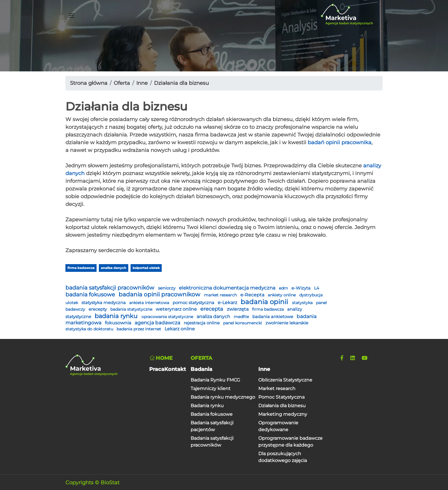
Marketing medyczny (283, 414)
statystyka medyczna (104, 303)
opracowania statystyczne (168, 317)
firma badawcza (81, 268)
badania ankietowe (273, 317)
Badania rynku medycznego (223, 397)
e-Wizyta (302, 288)
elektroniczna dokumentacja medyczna (228, 288)
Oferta (122, 83)
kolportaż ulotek (146, 268)
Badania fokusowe (212, 414)
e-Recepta (253, 295)
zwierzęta (238, 309)
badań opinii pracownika (340, 142)
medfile (242, 317)
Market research (277, 388)
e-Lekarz (228, 303)
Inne (142, 83)
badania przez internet (139, 329)
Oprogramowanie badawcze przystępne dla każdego (290, 442)
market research (221, 295)
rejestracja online (202, 323)
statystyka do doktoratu (90, 329)
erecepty (98, 309)
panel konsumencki (243, 323)
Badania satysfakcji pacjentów (212, 426)
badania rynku (117, 316)
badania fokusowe (91, 294)
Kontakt (175, 369)
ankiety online (282, 295)
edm (284, 288)
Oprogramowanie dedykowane (278, 426)
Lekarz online (180, 329)
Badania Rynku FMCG (215, 380)
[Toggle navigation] (72, 15)
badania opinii (265, 302)
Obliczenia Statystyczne (285, 380)
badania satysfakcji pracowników (111, 288)
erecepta (212, 309)
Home (161, 358)
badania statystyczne (132, 309)
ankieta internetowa (150, 303)
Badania (201, 369)
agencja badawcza (158, 323)
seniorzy (167, 288)
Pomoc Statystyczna (281, 397)
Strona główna (89, 83)
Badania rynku (207, 406)
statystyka (303, 303)
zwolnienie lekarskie (287, 323)
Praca (157, 369)
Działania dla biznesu (181, 83)
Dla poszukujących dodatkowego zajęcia (283, 457)
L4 (317, 288)
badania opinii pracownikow (160, 294)
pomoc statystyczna (194, 303)
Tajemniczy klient (211, 388)
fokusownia (119, 323)
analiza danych (114, 268)
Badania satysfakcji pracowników (212, 442)
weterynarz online (177, 309)
